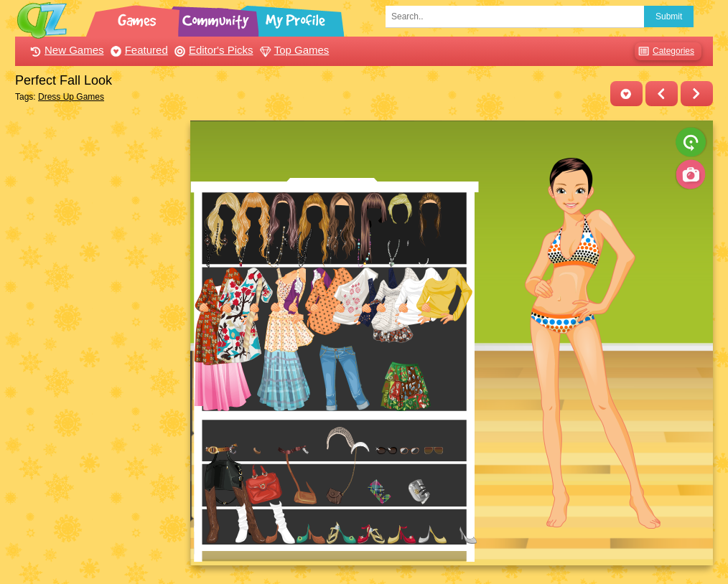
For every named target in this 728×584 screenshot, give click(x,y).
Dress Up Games (71, 97)
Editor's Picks (212, 50)
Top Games (293, 50)
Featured (137, 50)
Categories (664, 51)
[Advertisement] (99, 336)
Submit (669, 17)
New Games (65, 50)
